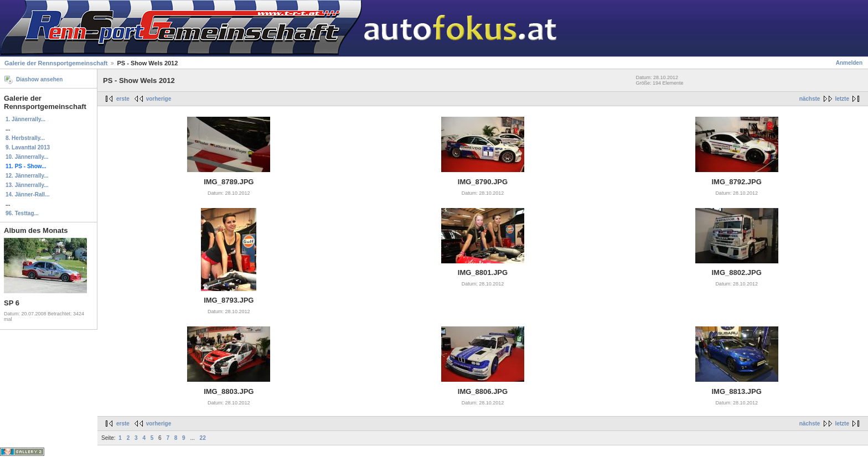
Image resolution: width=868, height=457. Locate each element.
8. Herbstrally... (25, 138)
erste (123, 99)
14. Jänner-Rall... (27, 194)
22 (203, 438)
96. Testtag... (22, 213)
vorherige (159, 99)
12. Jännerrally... (27, 176)
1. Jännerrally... (25, 119)
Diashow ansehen (39, 79)
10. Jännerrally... (27, 157)
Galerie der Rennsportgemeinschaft (56, 63)
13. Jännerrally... (27, 185)
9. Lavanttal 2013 (28, 147)
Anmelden (849, 63)
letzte (842, 99)
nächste (810, 99)
